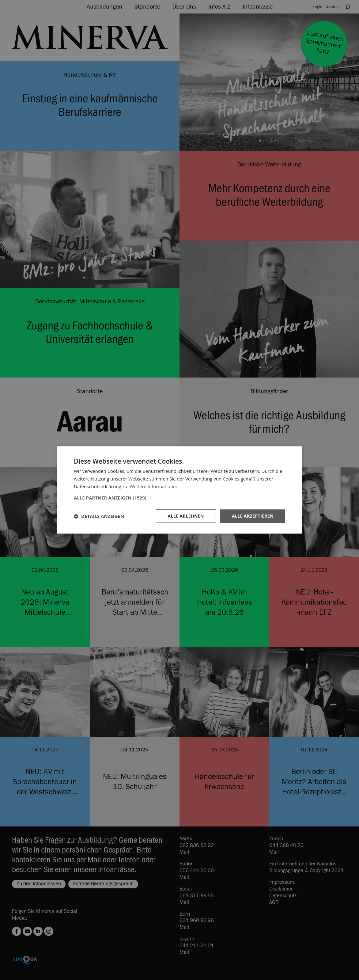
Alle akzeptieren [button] (253, 516)
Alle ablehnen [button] (186, 516)
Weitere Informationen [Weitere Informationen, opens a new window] (154, 486)
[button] (179, 498)
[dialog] (179, 490)
